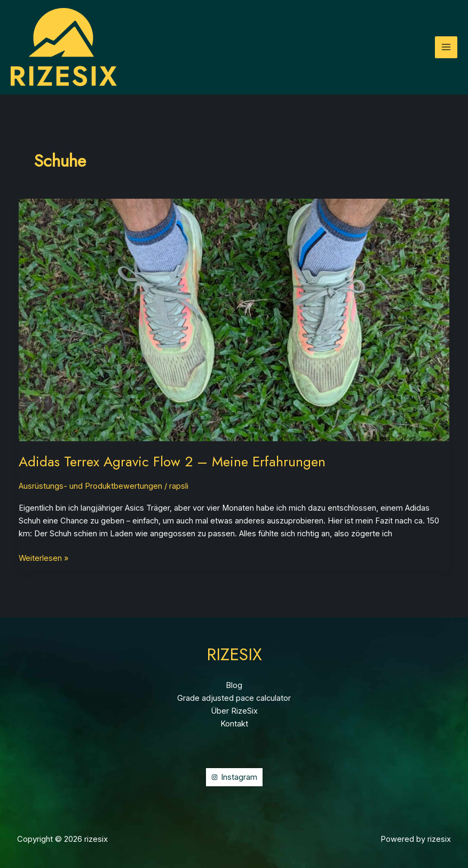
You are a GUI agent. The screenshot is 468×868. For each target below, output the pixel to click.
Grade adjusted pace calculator (234, 698)
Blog (234, 685)
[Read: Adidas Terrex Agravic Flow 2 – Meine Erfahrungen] (234, 319)
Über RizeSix (234, 711)
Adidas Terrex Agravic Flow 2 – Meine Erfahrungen (172, 462)
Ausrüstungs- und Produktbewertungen (90, 486)
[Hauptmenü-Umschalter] (446, 48)
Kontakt (234, 724)
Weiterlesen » (43, 558)
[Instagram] (234, 777)
